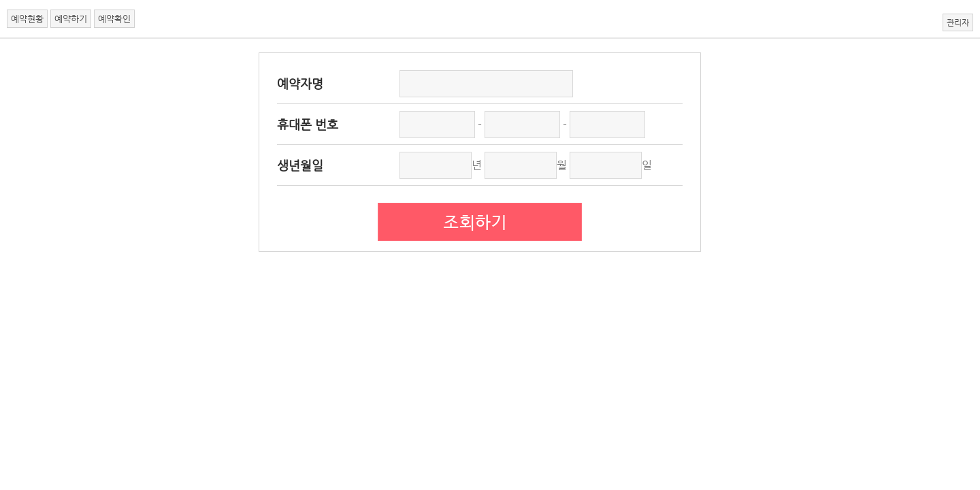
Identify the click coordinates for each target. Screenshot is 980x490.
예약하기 (71, 19)
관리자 (958, 22)
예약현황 (27, 19)
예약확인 (114, 19)
